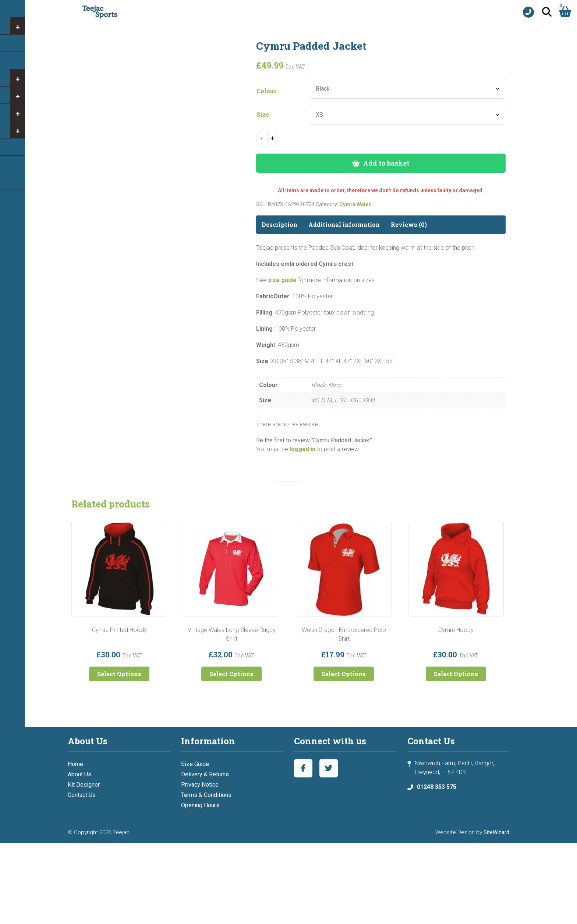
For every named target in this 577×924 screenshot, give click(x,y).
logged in (302, 449)
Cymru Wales (355, 204)
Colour (266, 91)
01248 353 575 (437, 787)
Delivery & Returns (205, 774)
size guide (282, 280)
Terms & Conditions (206, 795)
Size (263, 115)
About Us (79, 774)
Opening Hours (200, 805)
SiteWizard (496, 832)
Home (75, 764)
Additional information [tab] (344, 224)
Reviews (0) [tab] (409, 224)
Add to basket (386, 163)
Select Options (119, 674)
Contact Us (82, 795)
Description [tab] (279, 224)
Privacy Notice (200, 785)
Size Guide (195, 764)
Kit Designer (84, 785)
